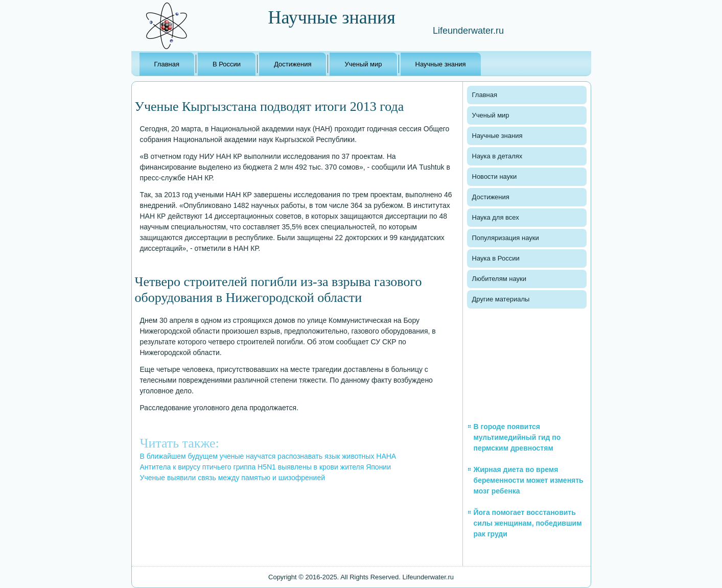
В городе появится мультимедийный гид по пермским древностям (517, 437)
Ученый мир (363, 64)
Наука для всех (496, 217)
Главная (167, 64)
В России (227, 64)
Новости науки (495, 177)
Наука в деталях (497, 156)
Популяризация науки (506, 238)
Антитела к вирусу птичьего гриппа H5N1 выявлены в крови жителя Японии (266, 467)
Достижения (293, 64)
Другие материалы (501, 299)
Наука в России (496, 258)
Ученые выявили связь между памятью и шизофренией (233, 478)
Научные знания (441, 64)
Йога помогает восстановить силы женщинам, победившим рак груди (528, 523)
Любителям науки (499, 279)
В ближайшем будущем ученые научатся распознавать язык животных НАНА (268, 456)
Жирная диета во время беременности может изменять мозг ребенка (529, 480)
